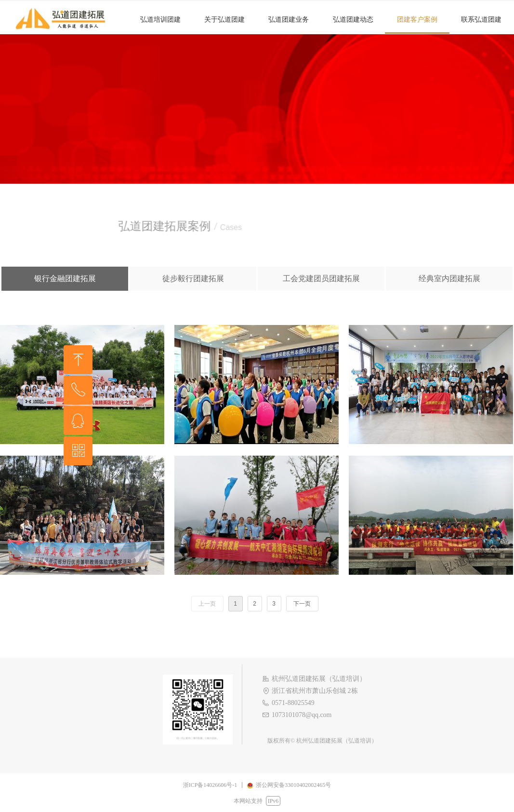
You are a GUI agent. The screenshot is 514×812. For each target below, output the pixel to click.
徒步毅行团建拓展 (193, 278)
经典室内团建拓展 (449, 278)
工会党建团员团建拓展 (321, 278)
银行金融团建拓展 (65, 278)
